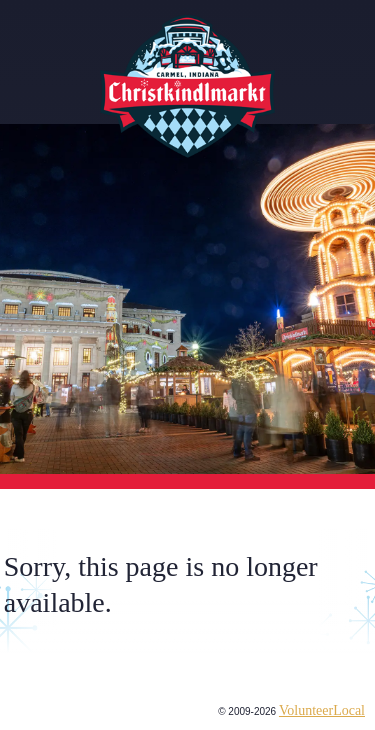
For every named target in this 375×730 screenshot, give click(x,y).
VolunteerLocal (322, 710)
